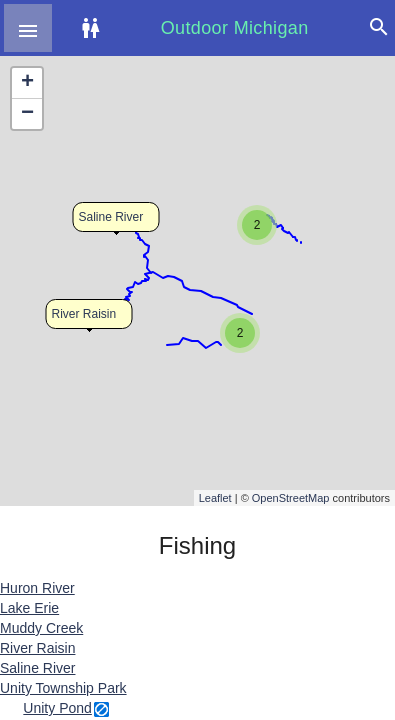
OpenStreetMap (291, 498)
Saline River (111, 217)
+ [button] (27, 83)
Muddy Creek (41, 628)
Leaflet (215, 498)
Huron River (37, 588)
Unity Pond (57, 708)
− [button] (27, 114)
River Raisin (84, 314)
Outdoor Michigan (235, 28)
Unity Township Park (63, 688)
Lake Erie (29, 608)
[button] (28, 28)
